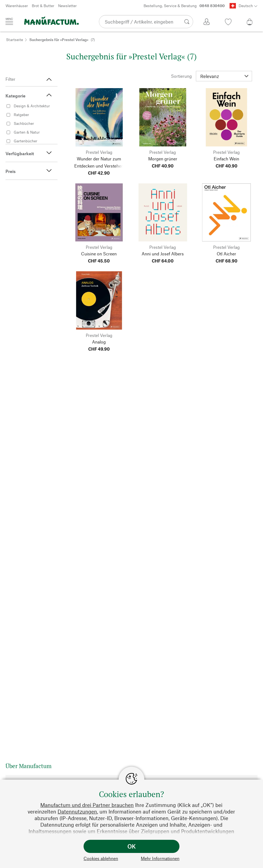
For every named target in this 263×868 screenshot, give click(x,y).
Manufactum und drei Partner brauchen (87, 805)
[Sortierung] (224, 76)
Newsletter (67, 6)
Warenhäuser (17, 6)
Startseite (15, 40)
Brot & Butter (43, 6)
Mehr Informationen (160, 858)
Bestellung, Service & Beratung (184, 6)
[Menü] (9, 21)
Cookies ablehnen (101, 858)
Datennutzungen (77, 811)
